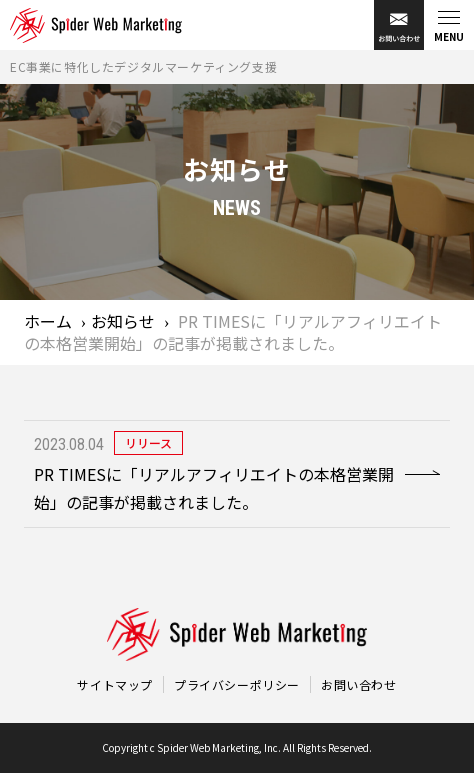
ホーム (48, 321)
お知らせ (123, 321)
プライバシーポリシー (237, 684)
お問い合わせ (359, 684)
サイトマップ (115, 684)
